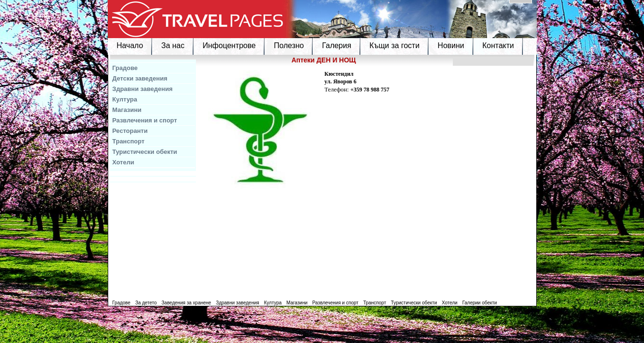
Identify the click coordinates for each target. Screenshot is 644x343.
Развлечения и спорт (145, 120)
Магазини (127, 110)
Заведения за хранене (186, 303)
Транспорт (129, 141)
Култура (125, 99)
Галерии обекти (480, 303)
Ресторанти (130, 131)
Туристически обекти (145, 152)
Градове (125, 68)
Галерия (336, 45)
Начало (130, 45)
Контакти (498, 45)
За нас (173, 45)
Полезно (289, 45)
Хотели (123, 162)
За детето (146, 303)
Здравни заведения (143, 89)
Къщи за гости (394, 45)
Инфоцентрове (229, 45)
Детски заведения (140, 78)
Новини (451, 45)
